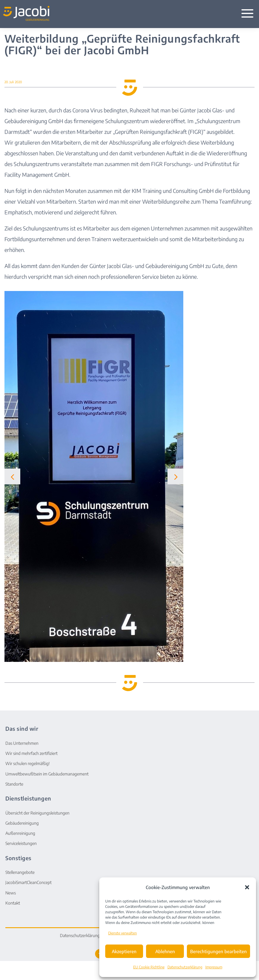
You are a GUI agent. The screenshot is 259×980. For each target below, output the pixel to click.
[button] (247, 887)
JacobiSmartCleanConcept (28, 882)
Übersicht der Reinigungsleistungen (37, 813)
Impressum (214, 967)
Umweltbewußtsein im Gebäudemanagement (47, 774)
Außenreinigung (20, 833)
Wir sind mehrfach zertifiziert (31, 753)
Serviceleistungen (21, 843)
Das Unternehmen (22, 743)
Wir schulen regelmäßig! (28, 763)
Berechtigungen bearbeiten (218, 951)
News (11, 893)
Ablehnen (165, 951)
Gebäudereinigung (22, 823)
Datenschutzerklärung (185, 967)
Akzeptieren (124, 951)
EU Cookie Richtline (149, 967)
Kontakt (13, 903)
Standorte (14, 784)
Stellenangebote (20, 872)
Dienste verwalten (122, 933)
